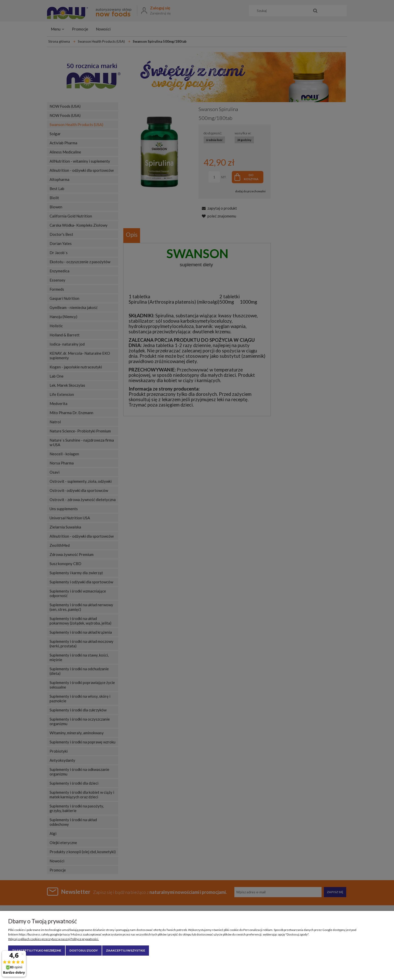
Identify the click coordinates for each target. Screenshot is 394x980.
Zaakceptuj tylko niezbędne (37, 950)
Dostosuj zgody (84, 950)
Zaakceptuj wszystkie (126, 950)
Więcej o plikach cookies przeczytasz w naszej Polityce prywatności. (54, 939)
